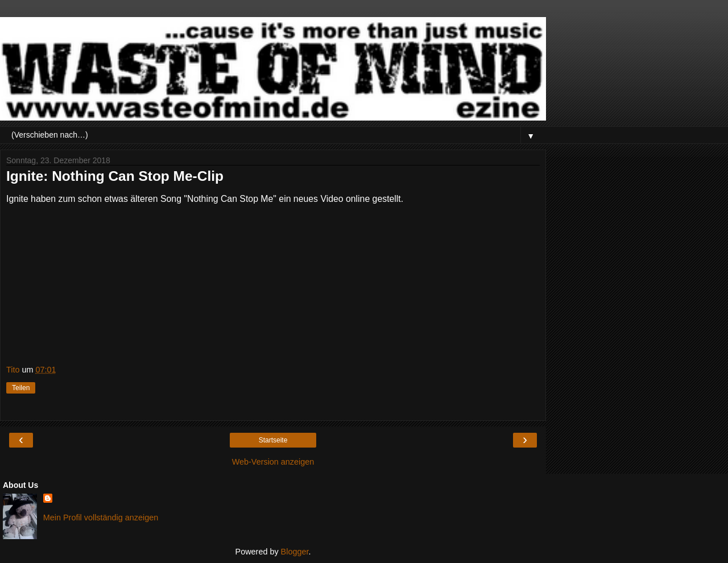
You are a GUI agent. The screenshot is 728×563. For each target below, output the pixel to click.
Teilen (21, 388)
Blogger (295, 552)
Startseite (273, 440)
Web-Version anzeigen (273, 462)
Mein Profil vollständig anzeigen (101, 518)
